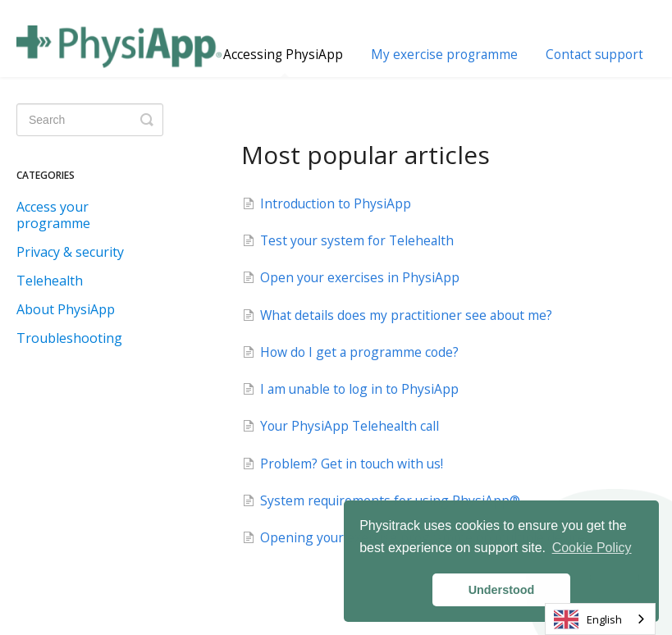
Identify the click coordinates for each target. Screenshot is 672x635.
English (588, 619)
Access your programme (53, 215)
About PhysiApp (66, 309)
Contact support (594, 55)
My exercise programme (444, 55)
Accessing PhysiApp (283, 62)
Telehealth (50, 281)
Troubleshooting (69, 338)
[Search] (90, 120)
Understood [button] (502, 590)
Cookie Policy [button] (592, 548)
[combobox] (600, 619)
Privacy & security (70, 252)
